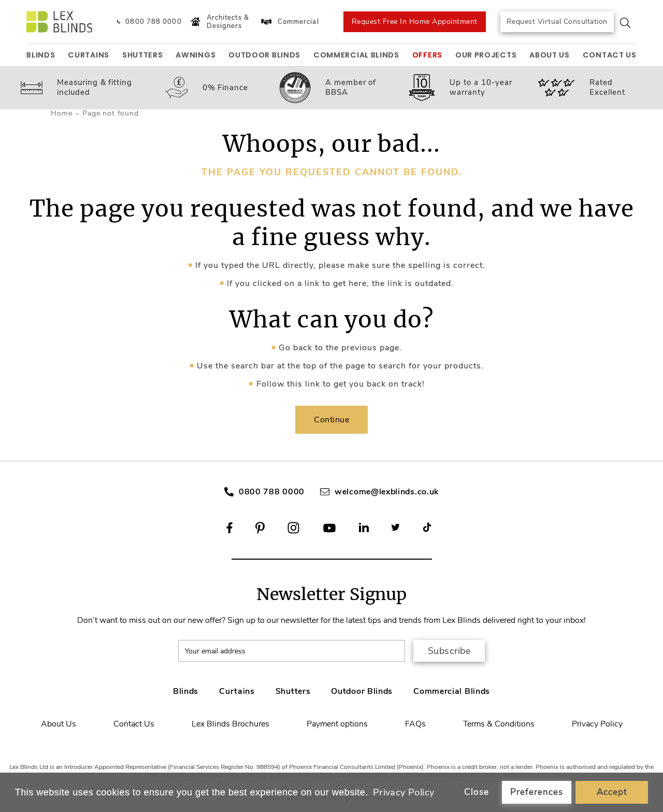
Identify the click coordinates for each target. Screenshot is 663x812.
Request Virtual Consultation (557, 22)
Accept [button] (612, 792)
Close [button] (477, 792)
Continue (331, 420)
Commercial (289, 22)
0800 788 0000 (272, 492)
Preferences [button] (537, 792)
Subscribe (449, 651)
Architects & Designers (219, 22)
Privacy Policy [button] (404, 792)
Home (61, 113)
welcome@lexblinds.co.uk (387, 492)
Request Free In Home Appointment (415, 22)
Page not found (110, 113)
